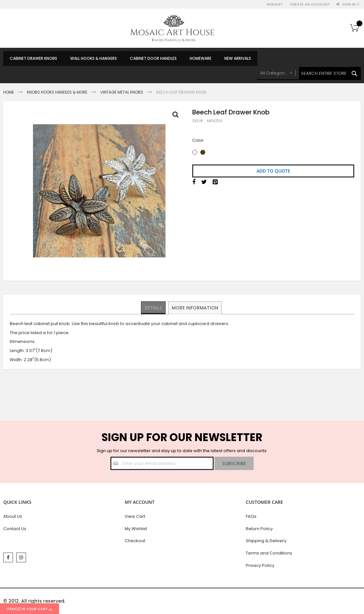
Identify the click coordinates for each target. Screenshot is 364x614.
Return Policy (259, 529)
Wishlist (275, 4)
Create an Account (310, 4)
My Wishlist (136, 529)
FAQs (251, 516)
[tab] (153, 308)
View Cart (135, 516)
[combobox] (309, 73)
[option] (195, 152)
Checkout (135, 541)
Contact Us (15, 529)
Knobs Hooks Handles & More (57, 92)
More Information (195, 307)
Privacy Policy (260, 565)
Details (153, 307)
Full (177, 116)
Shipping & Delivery (266, 541)
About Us (13, 516)
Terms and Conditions (269, 553)
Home (9, 92)
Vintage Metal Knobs (122, 92)
